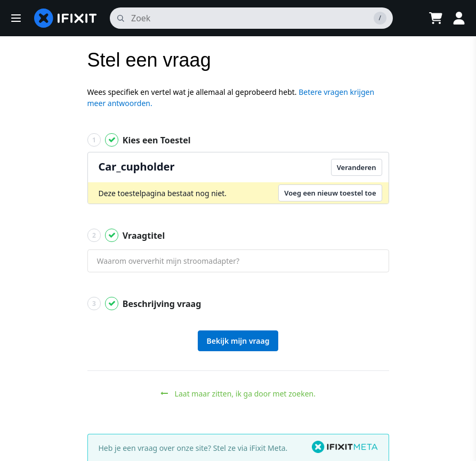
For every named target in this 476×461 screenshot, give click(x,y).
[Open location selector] (409, 18)
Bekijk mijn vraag (238, 341)
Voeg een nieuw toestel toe (330, 193)
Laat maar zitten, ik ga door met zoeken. (238, 394)
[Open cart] (435, 18)
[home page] (66, 18)
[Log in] (459, 18)
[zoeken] (251, 18)
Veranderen (357, 167)
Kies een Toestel (139, 140)
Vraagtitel (126, 235)
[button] (16, 18)
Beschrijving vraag (144, 304)
